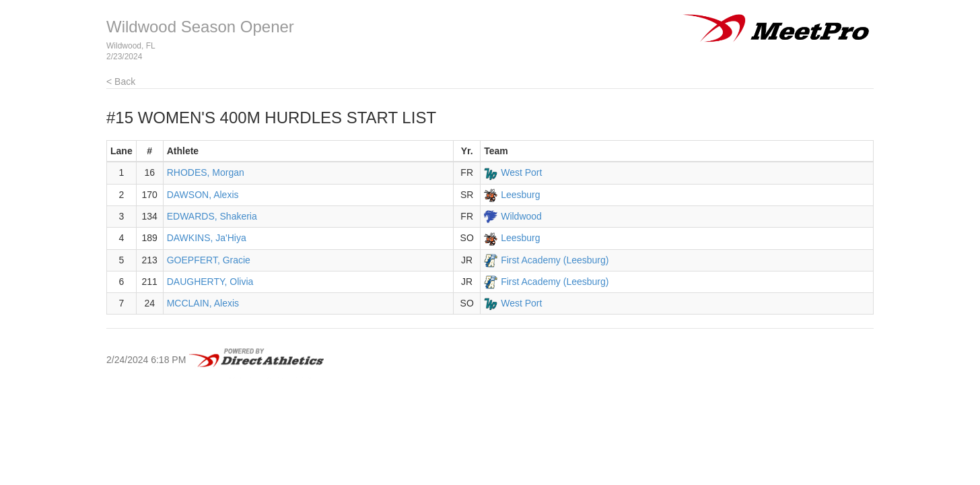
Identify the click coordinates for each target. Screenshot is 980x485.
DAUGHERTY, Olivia (210, 282)
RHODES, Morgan (206, 172)
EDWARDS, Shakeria (212, 216)
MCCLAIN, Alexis (203, 303)
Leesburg (520, 195)
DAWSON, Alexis (203, 195)
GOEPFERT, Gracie (209, 260)
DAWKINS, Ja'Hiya (207, 238)
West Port (521, 172)
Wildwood (521, 216)
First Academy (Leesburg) (555, 260)
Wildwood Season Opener (200, 27)
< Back (121, 82)
